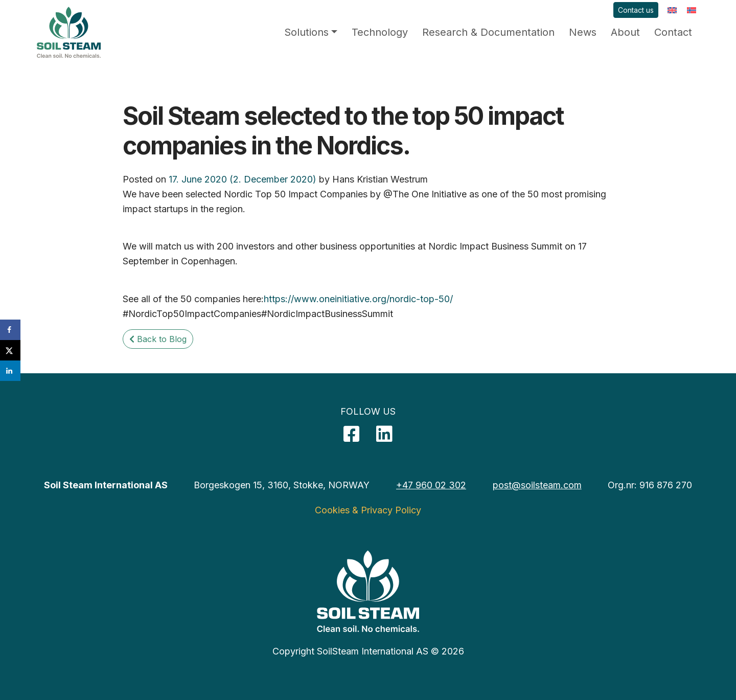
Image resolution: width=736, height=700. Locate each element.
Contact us (636, 10)
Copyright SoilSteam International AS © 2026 (368, 651)
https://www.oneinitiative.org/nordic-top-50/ (358, 299)
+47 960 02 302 (431, 485)
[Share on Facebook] (10, 330)
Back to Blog (158, 339)
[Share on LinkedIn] (10, 371)
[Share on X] (10, 350)
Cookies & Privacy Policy (368, 510)
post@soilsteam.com (537, 485)
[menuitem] (672, 10)
